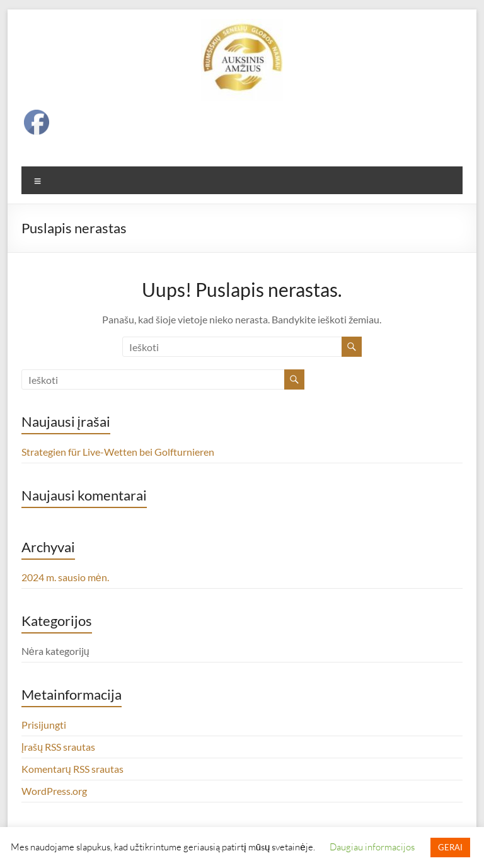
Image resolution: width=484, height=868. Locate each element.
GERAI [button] (450, 847)
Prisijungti (44, 725)
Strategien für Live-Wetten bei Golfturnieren (118, 452)
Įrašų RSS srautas (58, 747)
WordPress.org (54, 791)
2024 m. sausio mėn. (65, 577)
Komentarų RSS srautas (72, 769)
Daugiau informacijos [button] (372, 847)
